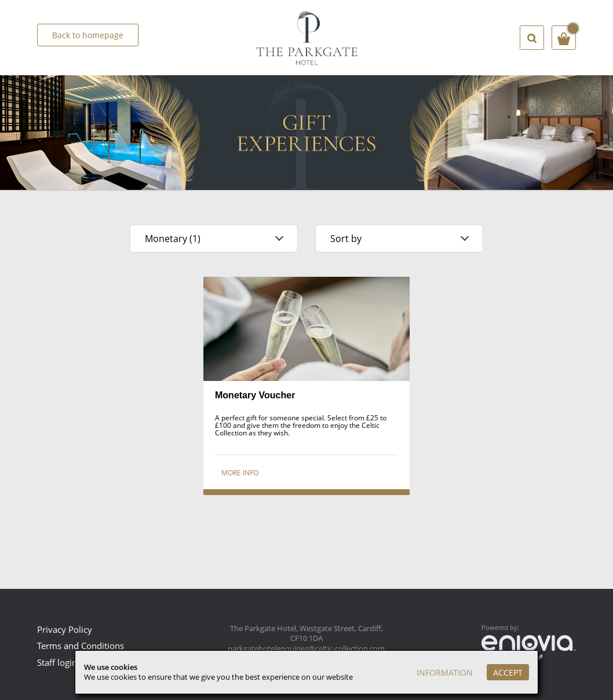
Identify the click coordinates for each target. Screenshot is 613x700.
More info (240, 473)
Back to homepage (88, 35)
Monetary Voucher (255, 395)
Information (445, 672)
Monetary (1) (173, 239)
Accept (508, 672)
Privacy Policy (65, 629)
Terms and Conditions (81, 646)
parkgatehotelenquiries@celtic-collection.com (306, 649)
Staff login (57, 662)
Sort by (346, 239)
